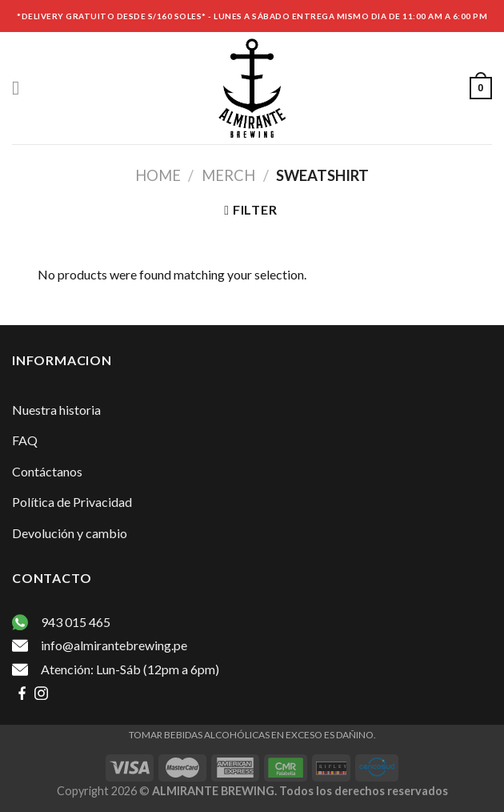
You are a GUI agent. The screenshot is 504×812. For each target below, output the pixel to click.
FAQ (25, 440)
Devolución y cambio (70, 533)
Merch (228, 175)
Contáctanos (47, 471)
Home (158, 175)
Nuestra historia (56, 410)
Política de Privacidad (72, 502)
